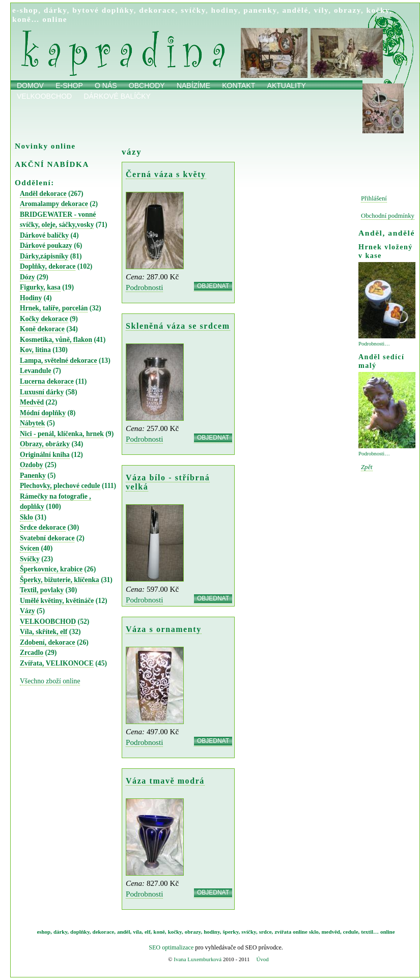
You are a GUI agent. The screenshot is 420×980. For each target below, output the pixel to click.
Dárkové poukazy (46, 246)
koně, (160, 932)
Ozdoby (32, 465)
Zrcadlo (32, 653)
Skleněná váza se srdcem (178, 326)
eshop (44, 932)
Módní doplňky (43, 413)
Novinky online (45, 146)
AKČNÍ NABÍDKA (52, 164)
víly (321, 10)
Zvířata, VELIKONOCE (57, 663)
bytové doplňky (103, 10)
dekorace (157, 10)
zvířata (283, 932)
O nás (106, 85)
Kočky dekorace (44, 319)
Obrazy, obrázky (45, 444)
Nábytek (32, 423)
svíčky (193, 10)
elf (148, 932)
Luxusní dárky (42, 392)
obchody (147, 85)
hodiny (225, 10)
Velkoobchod (44, 96)
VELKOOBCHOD (48, 622)
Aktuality (287, 85)
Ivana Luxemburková (198, 959)
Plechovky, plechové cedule (60, 486)
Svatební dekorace (47, 538)
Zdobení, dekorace (48, 642)
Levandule (36, 371)
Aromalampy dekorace (54, 204)
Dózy (27, 277)
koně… (26, 19)
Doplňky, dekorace (48, 266)
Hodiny (31, 298)
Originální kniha (45, 455)
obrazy (347, 10)
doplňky (80, 932)
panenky (260, 10)
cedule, (352, 932)
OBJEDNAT (213, 286)
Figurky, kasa (40, 287)
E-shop (69, 85)
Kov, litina (35, 350)
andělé (295, 10)
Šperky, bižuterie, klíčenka (60, 580)
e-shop (25, 10)
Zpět (367, 467)
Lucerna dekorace (47, 381)
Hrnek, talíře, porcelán (54, 308)
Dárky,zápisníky (44, 256)
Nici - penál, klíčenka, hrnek (62, 434)
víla (137, 932)
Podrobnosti (144, 287)
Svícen (30, 548)
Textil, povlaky (42, 590)
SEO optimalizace (171, 947)
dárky (55, 10)
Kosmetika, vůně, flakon (56, 340)
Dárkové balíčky (117, 96)
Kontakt (239, 85)
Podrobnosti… (374, 344)
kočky (378, 10)
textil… (370, 932)
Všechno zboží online (50, 681)
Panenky (33, 475)
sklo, (315, 932)
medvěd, (332, 932)
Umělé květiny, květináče (57, 601)
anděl (124, 932)
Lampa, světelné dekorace (59, 361)
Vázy (27, 611)
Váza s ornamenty (164, 629)
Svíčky (30, 559)
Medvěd (32, 402)
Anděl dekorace (43, 194)
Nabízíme (193, 85)
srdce (265, 932)
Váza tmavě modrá (165, 781)
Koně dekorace (42, 329)
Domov (30, 85)
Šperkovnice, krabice (51, 569)
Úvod (262, 959)
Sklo (26, 517)
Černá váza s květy (166, 174)
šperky (231, 932)
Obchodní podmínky (388, 216)
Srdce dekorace (43, 527)
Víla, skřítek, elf (44, 632)
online (55, 19)
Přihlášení (374, 198)
